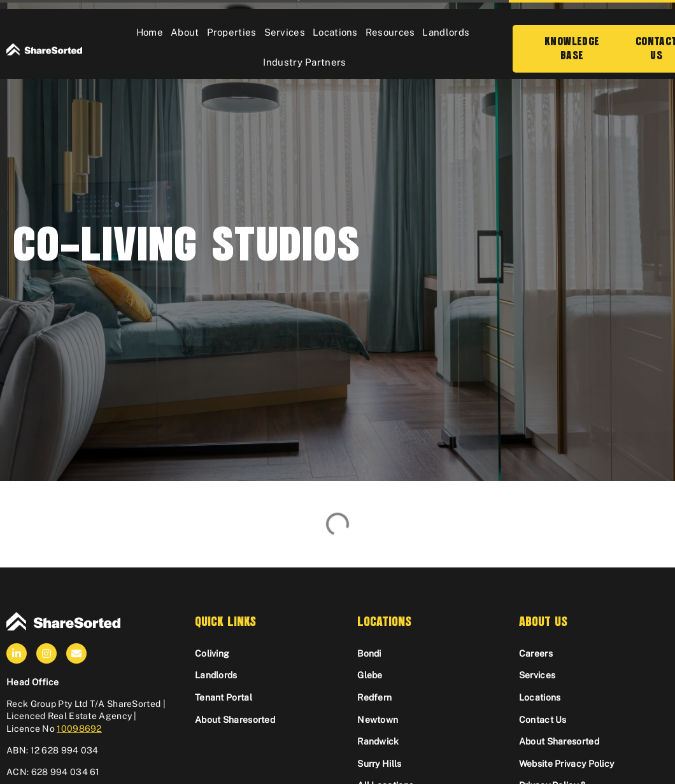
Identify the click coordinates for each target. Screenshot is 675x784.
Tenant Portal (224, 697)
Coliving (212, 653)
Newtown (378, 720)
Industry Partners (304, 62)
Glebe (370, 675)
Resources (390, 32)
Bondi (369, 653)
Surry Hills (379, 764)
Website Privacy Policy (567, 764)
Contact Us (543, 720)
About (185, 32)
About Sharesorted (235, 720)
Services (285, 32)
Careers (536, 653)
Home (150, 32)
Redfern (374, 697)
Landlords (446, 32)
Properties (232, 32)
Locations (335, 32)
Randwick (378, 741)
